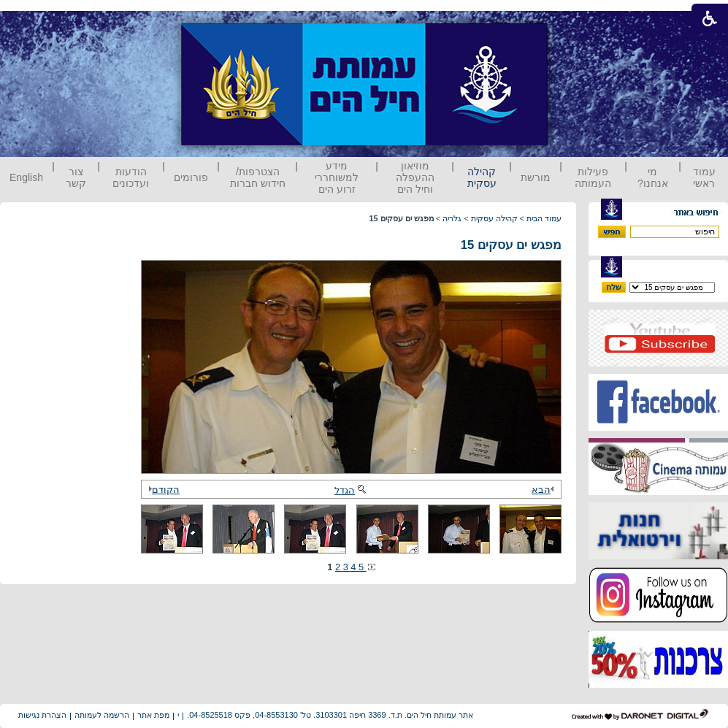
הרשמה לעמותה (102, 715)
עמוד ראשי (704, 177)
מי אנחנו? (653, 177)
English (26, 177)
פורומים (191, 177)
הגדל (351, 490)
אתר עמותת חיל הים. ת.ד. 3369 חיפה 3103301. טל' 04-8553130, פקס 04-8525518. (330, 715)
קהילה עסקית (482, 177)
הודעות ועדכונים (131, 177)
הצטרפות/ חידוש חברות (258, 177)
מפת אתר (153, 715)
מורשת (536, 177)
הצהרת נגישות (42, 715)
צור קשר (76, 177)
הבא (545, 490)
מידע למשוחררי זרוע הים (337, 177)
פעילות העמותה (593, 177)
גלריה (452, 218)
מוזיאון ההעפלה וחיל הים (415, 177)
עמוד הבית (544, 218)
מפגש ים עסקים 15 (511, 245)
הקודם (162, 490)
